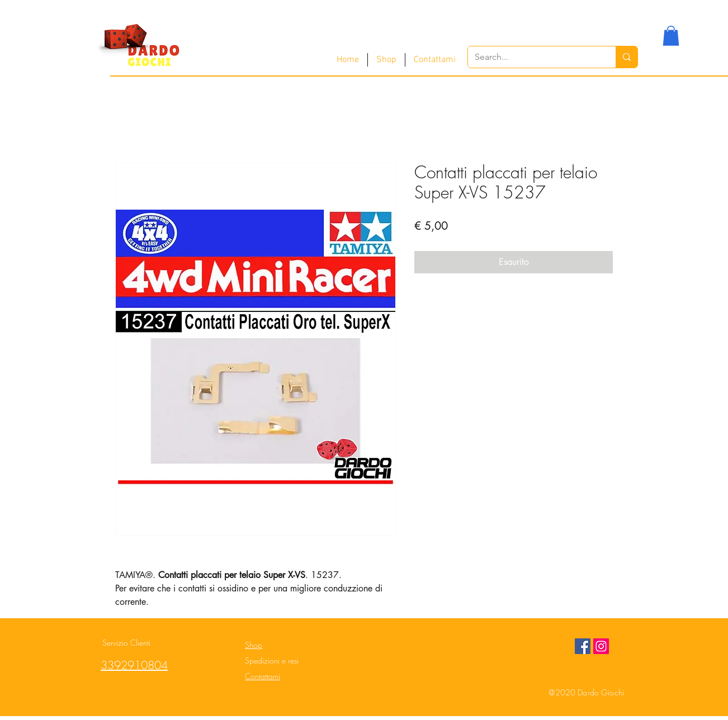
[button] (671, 36)
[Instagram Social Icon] (601, 646)
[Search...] (533, 57)
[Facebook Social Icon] (583, 646)
